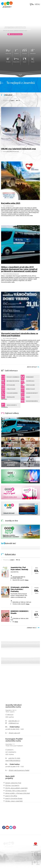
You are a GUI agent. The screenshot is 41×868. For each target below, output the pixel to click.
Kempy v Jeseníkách (11, 454)
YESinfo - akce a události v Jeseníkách (16, 788)
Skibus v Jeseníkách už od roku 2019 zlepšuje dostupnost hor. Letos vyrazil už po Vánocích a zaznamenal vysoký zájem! (19, 269)
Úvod (7, 4)
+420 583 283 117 (14, 721)
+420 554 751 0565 (14, 758)
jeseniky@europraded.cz (13, 760)
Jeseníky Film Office (11, 796)
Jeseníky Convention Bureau (14, 798)
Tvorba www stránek (35, 844)
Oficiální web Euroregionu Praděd (19, 770)
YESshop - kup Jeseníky (12, 785)
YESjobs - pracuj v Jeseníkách (14, 801)
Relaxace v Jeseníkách (30, 444)
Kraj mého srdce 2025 (11, 203)
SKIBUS (21, 435)
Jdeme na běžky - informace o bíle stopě (17, 793)
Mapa (27, 580)
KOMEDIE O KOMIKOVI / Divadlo (20, 612)
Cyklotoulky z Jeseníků (11, 464)
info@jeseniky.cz (13, 723)
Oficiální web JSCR (14, 733)
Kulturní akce (10, 554)
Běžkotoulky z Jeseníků (30, 464)
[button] (35, 4)
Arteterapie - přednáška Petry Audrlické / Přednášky (20, 589)
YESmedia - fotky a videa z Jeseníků (16, 791)
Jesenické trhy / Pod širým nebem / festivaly (19, 568)
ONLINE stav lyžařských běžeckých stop (18, 149)
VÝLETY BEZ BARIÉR (30, 455)
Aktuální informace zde (16, 34)
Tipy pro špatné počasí (11, 444)
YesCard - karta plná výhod (13, 783)
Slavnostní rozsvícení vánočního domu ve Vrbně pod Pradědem (20, 334)
